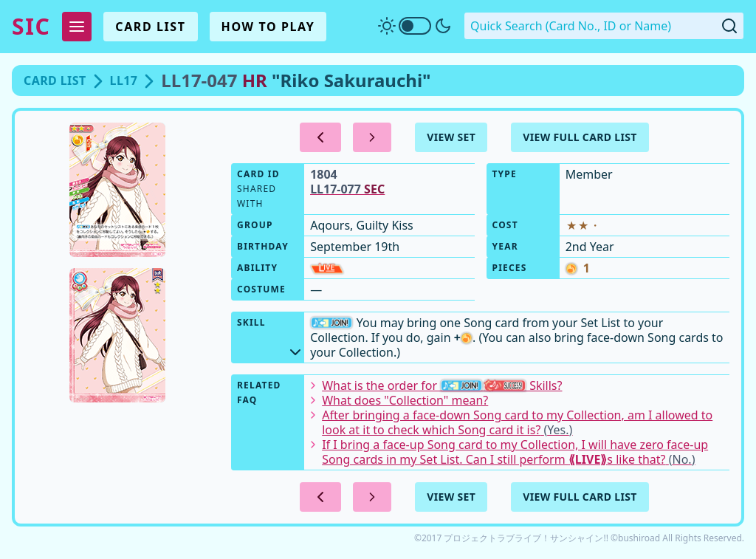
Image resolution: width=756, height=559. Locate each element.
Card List (150, 27)
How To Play (268, 27)
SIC (31, 27)
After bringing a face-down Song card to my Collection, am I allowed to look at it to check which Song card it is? (511, 422)
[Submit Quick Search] (729, 26)
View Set (451, 137)
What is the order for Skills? (436, 385)
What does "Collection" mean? (399, 400)
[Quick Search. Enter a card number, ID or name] (604, 26)
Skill (271, 336)
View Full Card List (580, 137)
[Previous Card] (320, 137)
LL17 (124, 80)
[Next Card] (372, 137)
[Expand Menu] (77, 27)
